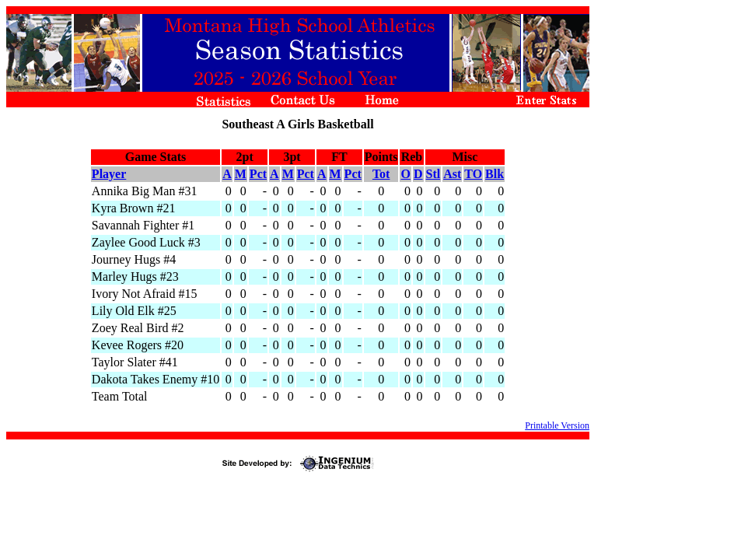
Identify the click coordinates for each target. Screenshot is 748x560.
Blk (495, 174)
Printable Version (557, 425)
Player (109, 174)
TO (473, 174)
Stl (433, 174)
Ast (452, 174)
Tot (381, 174)
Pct (258, 174)
